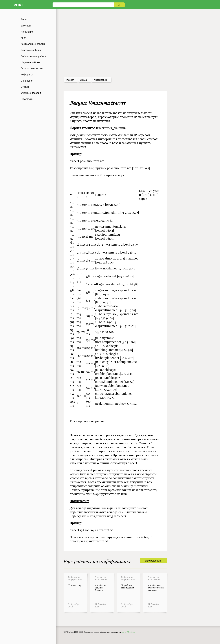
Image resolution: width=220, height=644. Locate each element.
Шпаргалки (27, 99)
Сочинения (27, 81)
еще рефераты (153, 561)
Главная (70, 80)
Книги (24, 38)
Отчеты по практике (32, 68)
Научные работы (30, 62)
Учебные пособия (31, 93)
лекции (84, 80)
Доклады (26, 26)
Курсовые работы (31, 50)
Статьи (25, 87)
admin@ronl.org (129, 632)
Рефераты (27, 75)
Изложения (27, 32)
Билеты (25, 20)
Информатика (100, 80)
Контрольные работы (33, 44)
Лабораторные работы (34, 56)
